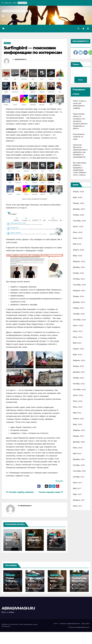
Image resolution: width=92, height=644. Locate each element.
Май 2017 (77, 488)
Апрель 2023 (78, 349)
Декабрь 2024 (79, 267)
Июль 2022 (78, 401)
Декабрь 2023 (79, 302)
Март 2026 (78, 197)
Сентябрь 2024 (79, 285)
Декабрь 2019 (79, 459)
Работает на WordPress (10, 624)
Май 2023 (77, 343)
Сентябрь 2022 (79, 389)
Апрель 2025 (78, 250)
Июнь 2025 (78, 238)
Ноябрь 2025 (79, 215)
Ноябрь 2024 (79, 273)
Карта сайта (85, 624)
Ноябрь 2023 (79, 308)
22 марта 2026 (57, 585)
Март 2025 (78, 256)
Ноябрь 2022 (79, 378)
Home (56, 624)
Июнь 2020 (78, 448)
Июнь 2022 (78, 407)
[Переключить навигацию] (88, 29)
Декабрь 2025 (79, 209)
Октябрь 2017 (79, 477)
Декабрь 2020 (79, 442)
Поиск (76, 64)
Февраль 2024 (79, 291)
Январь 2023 (78, 366)
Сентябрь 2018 (79, 471)
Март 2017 (77, 494)
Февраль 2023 (79, 360)
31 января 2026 (80, 585)
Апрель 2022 (78, 419)
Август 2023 (78, 325)
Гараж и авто (10, 575)
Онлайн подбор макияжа (20, 492)
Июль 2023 (78, 331)
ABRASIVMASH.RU (18, 608)
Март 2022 (78, 424)
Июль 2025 (78, 232)
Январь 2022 (78, 436)
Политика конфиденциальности (79, 627)
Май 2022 (77, 413)
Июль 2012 (78, 506)
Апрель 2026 (78, 192)
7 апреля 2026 (13, 585)
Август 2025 (78, 227)
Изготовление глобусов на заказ (79, 137)
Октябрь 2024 (79, 279)
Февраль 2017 (79, 500)
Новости (7, 43)
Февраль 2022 (79, 430)
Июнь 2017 (77, 483)
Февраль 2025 (79, 261)
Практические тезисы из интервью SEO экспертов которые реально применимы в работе (80, 121)
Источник (59, 481)
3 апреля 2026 (35, 585)
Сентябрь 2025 (79, 221)
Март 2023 (78, 355)
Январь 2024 (78, 296)
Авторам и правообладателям (70, 624)
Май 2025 (77, 244)
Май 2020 (77, 454)
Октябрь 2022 (79, 384)
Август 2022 (78, 395)
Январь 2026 (79, 203)
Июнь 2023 (78, 337)
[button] (78, 28)
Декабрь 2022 (79, 372)
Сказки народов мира (51, 492)
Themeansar (6, 626)
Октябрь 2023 (79, 314)
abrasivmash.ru (21, 59)
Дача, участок (33, 575)
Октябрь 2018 (79, 465)
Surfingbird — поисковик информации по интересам (33, 50)
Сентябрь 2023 (79, 320)
